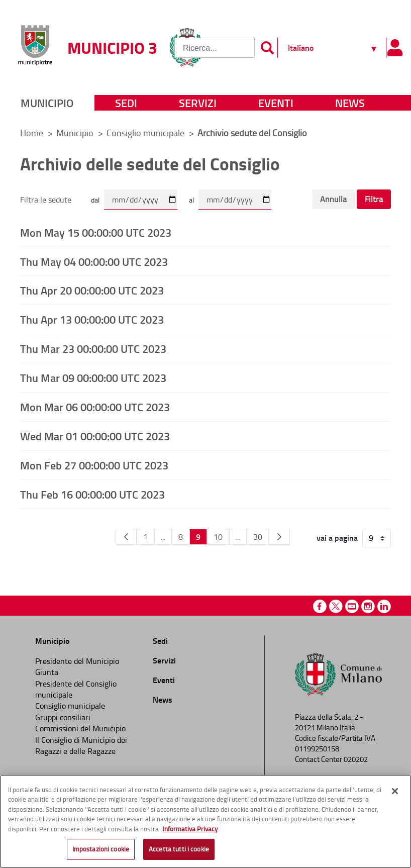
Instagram (368, 606)
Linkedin (384, 606)
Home (32, 133)
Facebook (320, 606)
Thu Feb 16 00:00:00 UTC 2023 (92, 494)
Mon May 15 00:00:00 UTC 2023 (96, 232)
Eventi (276, 103)
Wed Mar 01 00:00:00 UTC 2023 (95, 436)
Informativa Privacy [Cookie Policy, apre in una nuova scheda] (190, 829)
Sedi (126, 103)
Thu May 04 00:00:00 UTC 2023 (94, 261)
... (163, 537)
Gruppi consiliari (63, 717)
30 (258, 537)
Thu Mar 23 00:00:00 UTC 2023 (93, 348)
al (191, 200)
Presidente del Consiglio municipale (76, 689)
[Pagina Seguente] (279, 537)
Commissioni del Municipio (80, 728)
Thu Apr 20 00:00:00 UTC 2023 (92, 290)
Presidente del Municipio (77, 661)
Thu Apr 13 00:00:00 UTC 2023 (92, 319)
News (350, 103)
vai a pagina (337, 538)
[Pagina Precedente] (126, 537)
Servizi (198, 103)
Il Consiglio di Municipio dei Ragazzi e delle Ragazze (81, 745)
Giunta (47, 672)
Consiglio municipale (146, 133)
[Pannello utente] (395, 48)
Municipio (47, 103)
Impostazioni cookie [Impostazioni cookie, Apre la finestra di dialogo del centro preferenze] (101, 849)
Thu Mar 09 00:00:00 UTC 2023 (93, 377)
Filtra (374, 199)
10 (218, 537)
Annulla (333, 199)
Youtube (352, 606)
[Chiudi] (395, 791)
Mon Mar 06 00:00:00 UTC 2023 (95, 407)
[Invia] (267, 48)
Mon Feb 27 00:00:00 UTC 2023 (94, 465)
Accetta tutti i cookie (179, 849)
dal (95, 200)
